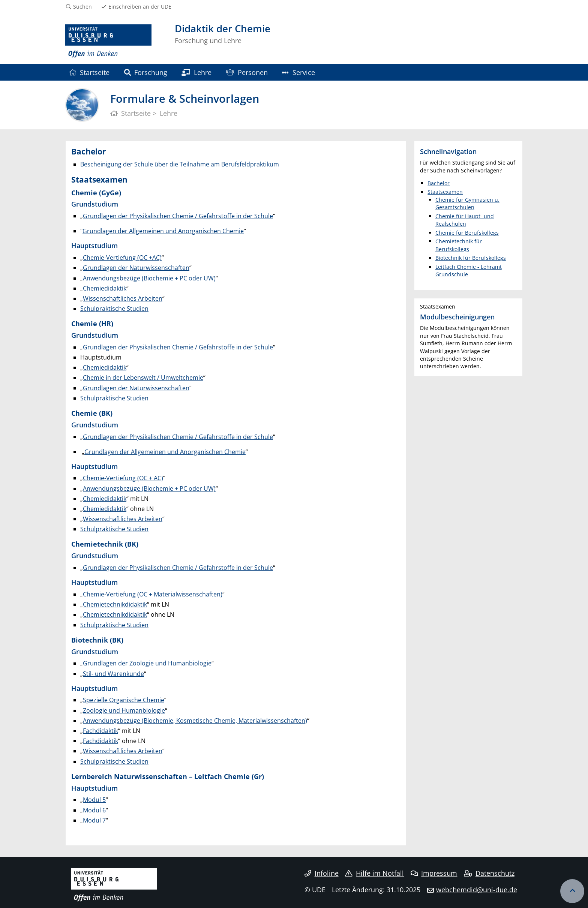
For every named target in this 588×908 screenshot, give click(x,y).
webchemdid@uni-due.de (477, 890)
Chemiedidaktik (105, 288)
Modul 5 (94, 800)
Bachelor (439, 183)
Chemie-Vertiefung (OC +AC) (122, 258)
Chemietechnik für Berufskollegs (459, 245)
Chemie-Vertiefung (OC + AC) (123, 478)
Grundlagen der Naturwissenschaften (136, 268)
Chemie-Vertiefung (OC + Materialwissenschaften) (153, 594)
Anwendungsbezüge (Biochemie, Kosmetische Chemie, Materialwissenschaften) (195, 721)
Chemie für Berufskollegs (467, 233)
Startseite (89, 72)
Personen (247, 72)
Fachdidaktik (100, 731)
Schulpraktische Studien (114, 309)
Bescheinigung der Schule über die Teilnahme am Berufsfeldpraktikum (180, 164)
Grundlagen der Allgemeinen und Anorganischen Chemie (163, 231)
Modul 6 (94, 810)
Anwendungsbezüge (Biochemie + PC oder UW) (149, 278)
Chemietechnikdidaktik (115, 604)
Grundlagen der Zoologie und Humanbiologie (147, 663)
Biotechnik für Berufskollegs (471, 258)
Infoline (322, 873)
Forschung (146, 72)
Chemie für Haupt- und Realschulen (465, 220)
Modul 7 (94, 820)
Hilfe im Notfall (374, 873)
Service (298, 72)
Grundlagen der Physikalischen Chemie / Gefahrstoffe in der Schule (178, 216)
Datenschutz (489, 873)
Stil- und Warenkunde (113, 674)
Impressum (434, 873)
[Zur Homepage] (108, 41)
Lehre (196, 72)
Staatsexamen (445, 192)
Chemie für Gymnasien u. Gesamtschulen (467, 203)
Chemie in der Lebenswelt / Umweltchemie (143, 378)
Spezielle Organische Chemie (124, 700)
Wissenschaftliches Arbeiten (123, 298)
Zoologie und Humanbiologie (124, 710)
